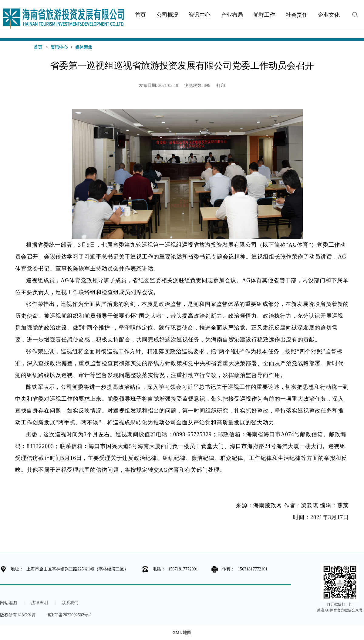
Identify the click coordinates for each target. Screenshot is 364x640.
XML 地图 (182, 633)
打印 (221, 86)
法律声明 (39, 603)
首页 (38, 47)
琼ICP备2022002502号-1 (70, 615)
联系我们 (70, 603)
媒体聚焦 (84, 47)
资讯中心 (59, 47)
